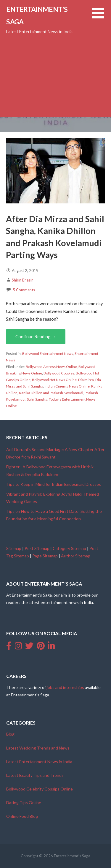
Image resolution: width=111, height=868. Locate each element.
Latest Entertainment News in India (39, 762)
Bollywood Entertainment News (48, 354)
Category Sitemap (69, 548)
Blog (10, 734)
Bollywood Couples (59, 373)
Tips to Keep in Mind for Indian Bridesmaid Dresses (54, 484)
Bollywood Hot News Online (54, 380)
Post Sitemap (37, 548)
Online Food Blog (22, 816)
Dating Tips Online (24, 803)
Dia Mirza (86, 380)
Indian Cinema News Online (67, 386)
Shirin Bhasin (23, 280)
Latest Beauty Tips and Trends (35, 775)
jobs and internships (65, 687)
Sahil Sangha (37, 399)
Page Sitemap (45, 556)
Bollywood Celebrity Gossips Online (40, 789)
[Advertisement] (55, 59)
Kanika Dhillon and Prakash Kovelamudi (51, 393)
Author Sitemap (76, 556)
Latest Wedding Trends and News (38, 748)
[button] (102, 17)
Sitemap (14, 548)
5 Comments (24, 290)
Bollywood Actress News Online (51, 367)
